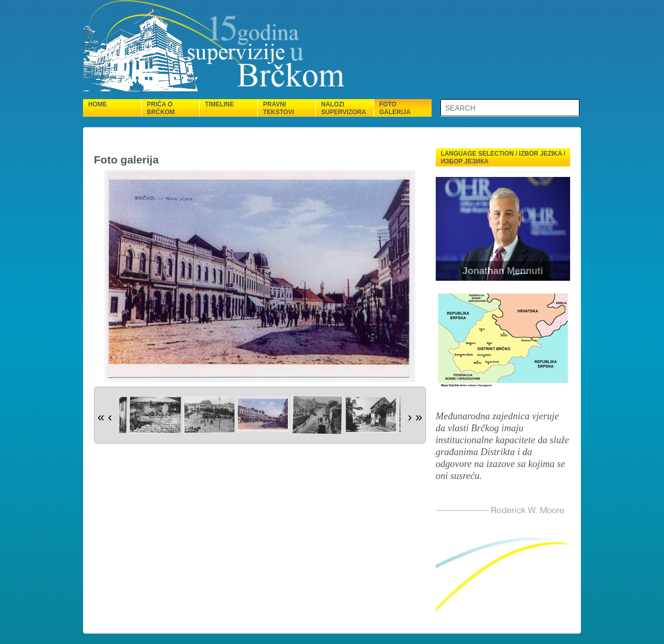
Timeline (219, 104)
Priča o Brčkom (161, 108)
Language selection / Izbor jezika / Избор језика (503, 157)
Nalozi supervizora (343, 108)
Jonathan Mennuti (503, 271)
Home (98, 104)
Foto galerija (395, 108)
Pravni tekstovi (279, 108)
